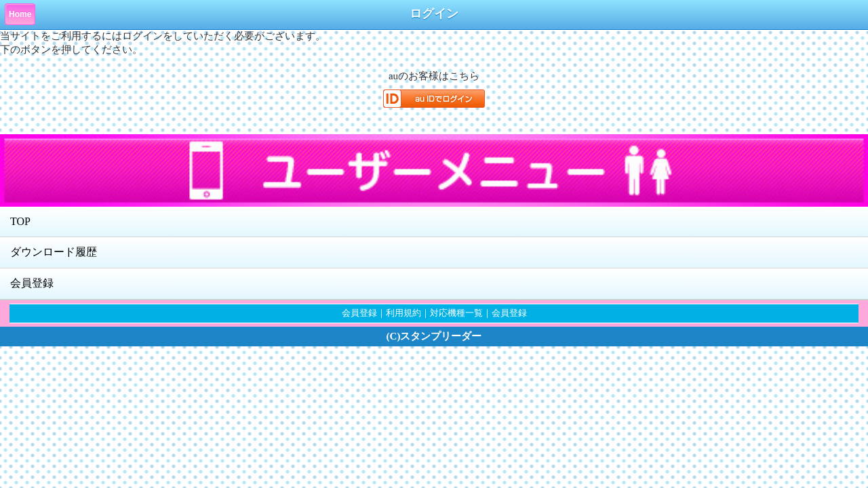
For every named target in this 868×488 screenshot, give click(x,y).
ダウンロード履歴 (54, 252)
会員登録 (32, 283)
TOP (20, 221)
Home (20, 14)
